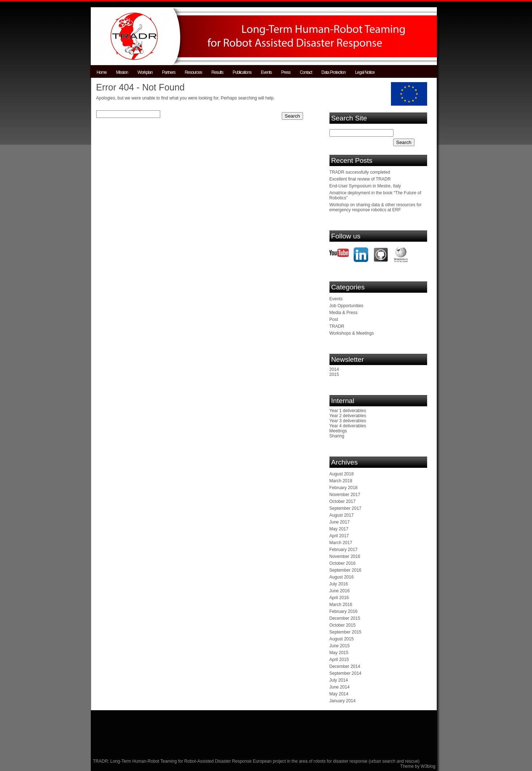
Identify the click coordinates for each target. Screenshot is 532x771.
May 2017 (339, 529)
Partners (169, 72)
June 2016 (340, 591)
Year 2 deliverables (348, 416)
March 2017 (341, 543)
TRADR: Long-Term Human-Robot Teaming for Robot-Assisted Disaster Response (173, 761)
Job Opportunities (346, 306)
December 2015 (345, 618)
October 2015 (343, 625)
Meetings (338, 431)
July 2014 (339, 680)
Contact (306, 72)
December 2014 (345, 666)
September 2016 (346, 570)
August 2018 (342, 474)
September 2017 (346, 508)
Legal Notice (365, 72)
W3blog (428, 766)
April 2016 (339, 598)
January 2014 (343, 701)
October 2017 (343, 501)
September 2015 (346, 632)
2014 (334, 369)
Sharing (337, 436)
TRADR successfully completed (360, 172)
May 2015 (339, 653)
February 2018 (344, 488)
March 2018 (341, 481)
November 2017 (345, 495)
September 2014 (346, 673)
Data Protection (334, 72)
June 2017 (340, 522)
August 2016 (342, 577)
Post (334, 319)
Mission (122, 72)
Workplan (145, 72)
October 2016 (343, 563)
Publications (242, 72)
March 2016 (341, 605)
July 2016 (339, 584)
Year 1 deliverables (348, 411)
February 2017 (344, 550)
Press (286, 72)
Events (266, 72)
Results (218, 72)
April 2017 (339, 536)
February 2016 (344, 611)
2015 (334, 374)
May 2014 (339, 694)
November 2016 (345, 556)
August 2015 (342, 639)
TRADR (337, 326)
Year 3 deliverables (348, 421)
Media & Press (344, 313)
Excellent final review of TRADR (360, 179)
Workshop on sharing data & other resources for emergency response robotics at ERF (376, 207)
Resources (193, 72)
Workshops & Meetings (352, 333)
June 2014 (340, 687)
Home (102, 72)
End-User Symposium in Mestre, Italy (365, 186)
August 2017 (342, 515)
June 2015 (340, 646)
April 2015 (339, 660)
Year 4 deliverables (348, 426)
